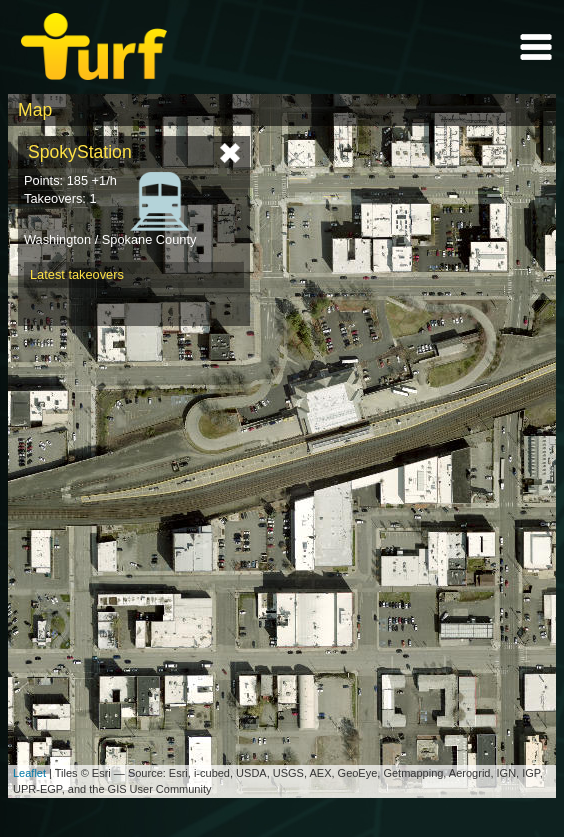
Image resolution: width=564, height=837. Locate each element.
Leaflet (29, 773)
